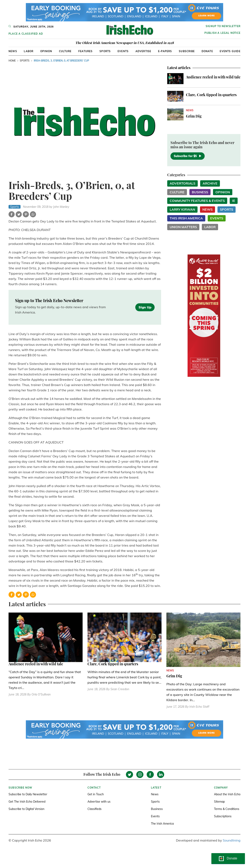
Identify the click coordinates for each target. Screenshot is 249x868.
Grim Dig (194, 116)
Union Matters (183, 227)
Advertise (143, 51)
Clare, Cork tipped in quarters (211, 95)
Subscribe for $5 (188, 156)
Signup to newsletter (223, 26)
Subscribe (187, 51)
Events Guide (230, 51)
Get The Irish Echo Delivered (27, 802)
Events (123, 51)
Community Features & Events (197, 201)
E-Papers (165, 51)
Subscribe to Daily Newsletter (28, 794)
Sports (105, 51)
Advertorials (182, 183)
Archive (210, 183)
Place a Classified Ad (26, 34)
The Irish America (162, 824)
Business (200, 192)
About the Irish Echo (227, 794)
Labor (29, 51)
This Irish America (186, 218)
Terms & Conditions (227, 809)
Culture (65, 51)
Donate (207, 51)
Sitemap (219, 802)
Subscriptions (223, 816)
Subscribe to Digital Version (26, 809)
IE (234, 201)
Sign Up (145, 307)
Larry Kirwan (182, 209)
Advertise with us (99, 802)
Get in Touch (96, 794)
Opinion (46, 51)
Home (12, 61)
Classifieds (94, 809)
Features (86, 51)
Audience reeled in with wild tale (213, 77)
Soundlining (232, 840)
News (13, 51)
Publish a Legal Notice (222, 33)
